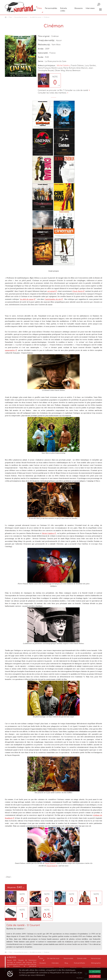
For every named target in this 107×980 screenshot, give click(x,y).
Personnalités (51, 9)
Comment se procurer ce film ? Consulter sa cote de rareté (64, 90)
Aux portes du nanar (21, 17)
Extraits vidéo (64, 11)
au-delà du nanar (27, 299)
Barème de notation (15, 929)
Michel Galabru (63, 66)
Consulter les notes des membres (53, 93)
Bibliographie (96, 963)
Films (40, 9)
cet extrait (51, 291)
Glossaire (78, 9)
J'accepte (95, 972)
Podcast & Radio (80, 963)
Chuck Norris (77, 291)
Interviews (90, 9)
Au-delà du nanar (36, 17)
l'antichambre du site (53, 299)
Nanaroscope (96, 959)
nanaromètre (10, 350)
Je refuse (95, 976)
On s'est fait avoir (53, 959)
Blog (66, 963)
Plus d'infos (80, 978)
